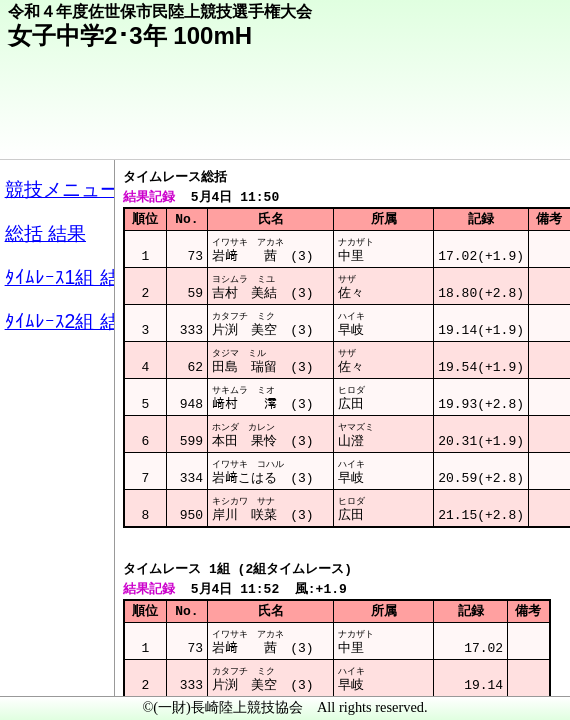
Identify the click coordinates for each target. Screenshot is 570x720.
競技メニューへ (485, 131)
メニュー (56, 669)
